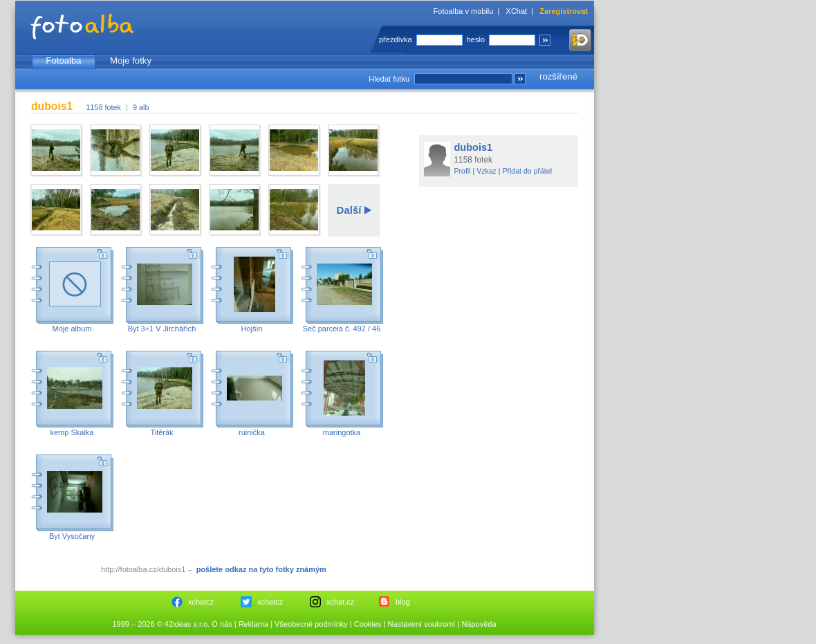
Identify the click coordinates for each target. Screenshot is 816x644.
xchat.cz (340, 602)
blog (403, 602)
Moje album (72, 329)
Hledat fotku (389, 79)
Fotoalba (63, 61)
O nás (222, 624)
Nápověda (479, 624)
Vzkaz (486, 171)
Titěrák (161, 432)
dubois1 (474, 147)
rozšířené (558, 76)
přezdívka (396, 39)
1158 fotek (103, 107)
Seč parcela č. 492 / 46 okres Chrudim (342, 333)
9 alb (141, 107)
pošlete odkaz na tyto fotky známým (261, 569)
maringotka (342, 432)
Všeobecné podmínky (311, 624)
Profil (463, 171)
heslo (476, 39)
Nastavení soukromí (422, 624)
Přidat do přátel (527, 171)
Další (349, 210)
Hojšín (251, 329)
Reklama (253, 624)
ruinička (252, 432)
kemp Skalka (72, 432)
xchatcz (201, 602)
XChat (517, 11)
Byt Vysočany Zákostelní (72, 540)
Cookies (368, 624)
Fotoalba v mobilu (464, 11)
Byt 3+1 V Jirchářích (162, 329)
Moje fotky (131, 61)
